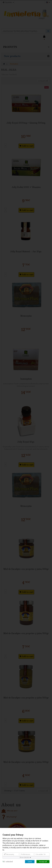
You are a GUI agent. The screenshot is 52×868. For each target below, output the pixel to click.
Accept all (43, 862)
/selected (8, 862)
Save (30, 862)
